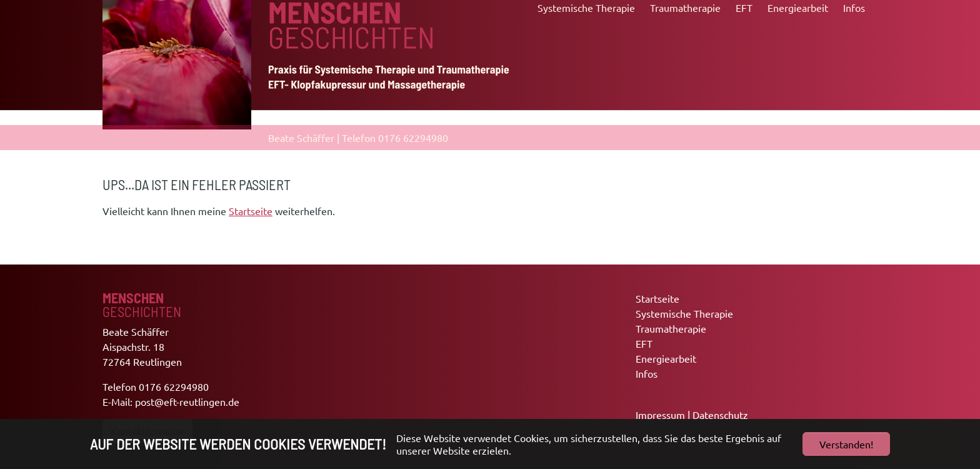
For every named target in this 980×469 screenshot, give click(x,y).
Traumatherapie (671, 328)
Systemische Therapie (684, 313)
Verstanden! (846, 444)
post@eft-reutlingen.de (187, 401)
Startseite (251, 211)
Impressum (660, 415)
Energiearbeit (666, 358)
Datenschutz (720, 415)
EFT (644, 343)
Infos (647, 373)
